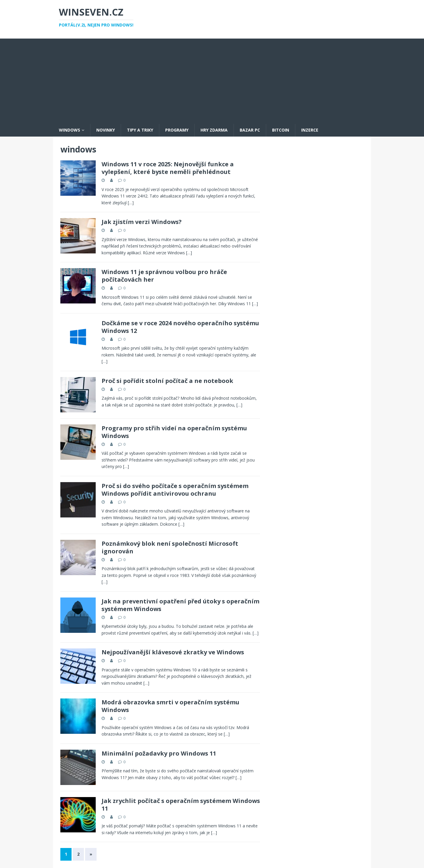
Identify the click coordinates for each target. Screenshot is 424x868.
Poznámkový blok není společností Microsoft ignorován (170, 547)
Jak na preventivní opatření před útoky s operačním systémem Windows (180, 605)
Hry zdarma (214, 130)
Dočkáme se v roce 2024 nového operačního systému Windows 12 (180, 327)
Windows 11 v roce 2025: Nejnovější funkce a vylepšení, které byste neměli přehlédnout (168, 168)
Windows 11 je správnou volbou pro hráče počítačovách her (164, 276)
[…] (131, 203)
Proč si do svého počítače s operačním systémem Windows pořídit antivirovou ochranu (175, 490)
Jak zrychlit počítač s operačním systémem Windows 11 (181, 805)
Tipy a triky (140, 130)
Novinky (106, 130)
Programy (177, 130)
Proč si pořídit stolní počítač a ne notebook (167, 381)
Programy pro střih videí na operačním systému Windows (174, 432)
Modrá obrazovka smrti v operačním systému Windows (170, 706)
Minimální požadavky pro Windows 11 (159, 753)
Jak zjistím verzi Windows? (142, 222)
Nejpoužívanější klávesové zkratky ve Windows (173, 652)
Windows (69, 130)
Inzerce (310, 130)
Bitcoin (281, 130)
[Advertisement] (212, 80)
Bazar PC (250, 130)
